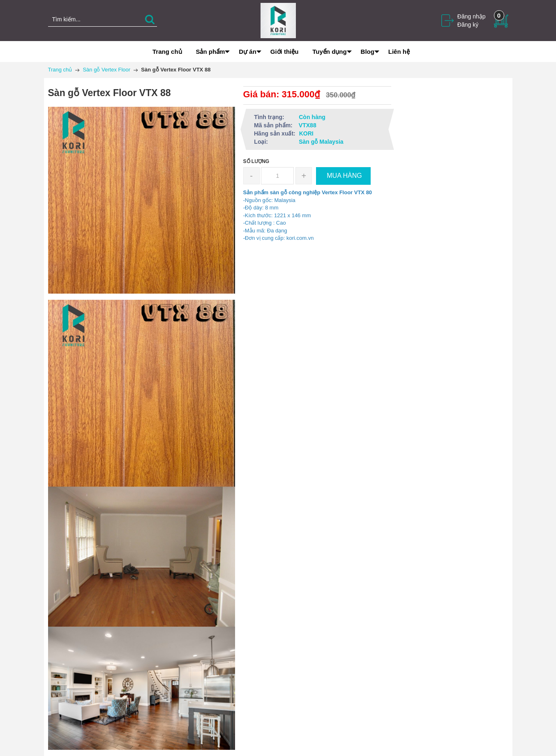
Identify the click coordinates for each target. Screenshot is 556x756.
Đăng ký (468, 25)
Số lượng (256, 161)
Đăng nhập (472, 16)
